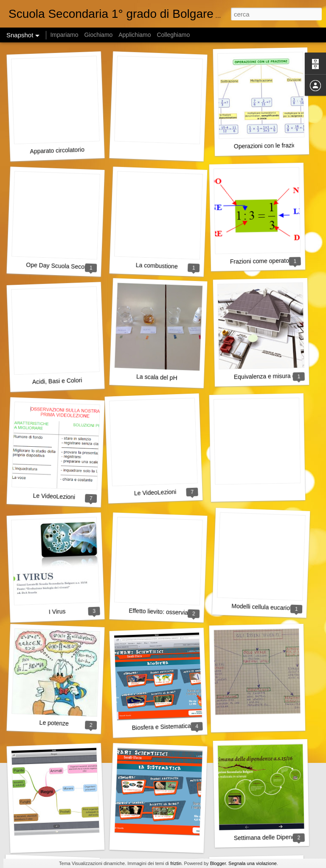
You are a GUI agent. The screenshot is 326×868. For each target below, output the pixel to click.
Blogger (218, 863)
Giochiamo (98, 35)
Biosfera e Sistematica (161, 727)
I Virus (57, 611)
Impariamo (64, 35)
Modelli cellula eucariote (263, 607)
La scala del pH (157, 377)
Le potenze (54, 723)
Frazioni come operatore (262, 261)
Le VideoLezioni (54, 496)
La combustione (157, 266)
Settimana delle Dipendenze (271, 837)
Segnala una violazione (253, 863)
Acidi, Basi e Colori (57, 381)
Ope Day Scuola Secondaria (63, 266)
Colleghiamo (173, 35)
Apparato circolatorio (57, 150)
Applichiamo (135, 35)
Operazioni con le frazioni (267, 146)
